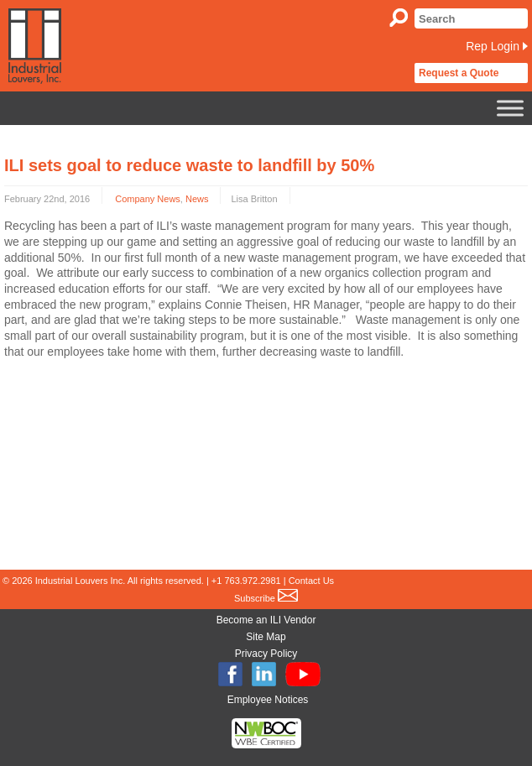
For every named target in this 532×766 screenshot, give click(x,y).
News (197, 199)
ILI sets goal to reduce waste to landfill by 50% (189, 165)
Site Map (266, 637)
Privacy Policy (266, 654)
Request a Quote (459, 73)
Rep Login (493, 46)
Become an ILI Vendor (266, 620)
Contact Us (311, 581)
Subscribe (266, 598)
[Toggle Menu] (510, 108)
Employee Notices (268, 700)
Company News (148, 199)
